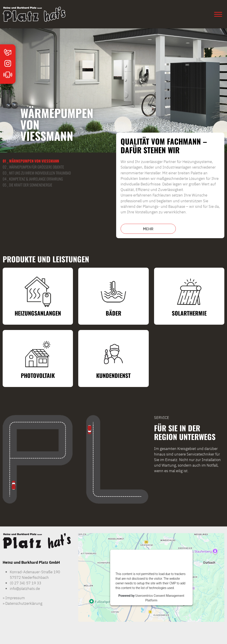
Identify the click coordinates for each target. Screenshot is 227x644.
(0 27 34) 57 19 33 (25, 583)
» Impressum (14, 598)
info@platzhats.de (25, 588)
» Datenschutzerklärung (23, 603)
